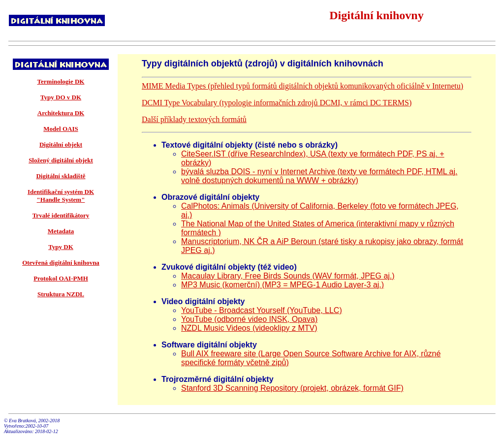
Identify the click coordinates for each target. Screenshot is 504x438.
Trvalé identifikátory (61, 215)
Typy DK (61, 247)
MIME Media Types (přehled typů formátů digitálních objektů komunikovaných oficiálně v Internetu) (302, 86)
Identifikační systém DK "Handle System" (61, 196)
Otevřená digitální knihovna (61, 263)
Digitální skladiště (61, 176)
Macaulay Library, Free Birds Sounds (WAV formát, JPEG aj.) (288, 276)
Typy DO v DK (61, 97)
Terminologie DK (61, 81)
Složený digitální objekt (61, 160)
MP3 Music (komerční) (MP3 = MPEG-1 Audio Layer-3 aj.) (283, 285)
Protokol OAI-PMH (61, 278)
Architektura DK (61, 113)
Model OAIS (61, 129)
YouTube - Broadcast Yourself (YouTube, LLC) (262, 310)
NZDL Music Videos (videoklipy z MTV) (249, 328)
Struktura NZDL (61, 294)
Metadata (61, 231)
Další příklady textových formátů (194, 119)
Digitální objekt (61, 144)
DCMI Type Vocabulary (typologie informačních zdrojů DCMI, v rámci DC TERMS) (277, 103)
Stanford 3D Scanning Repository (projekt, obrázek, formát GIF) (292, 388)
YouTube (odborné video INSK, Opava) (249, 319)
